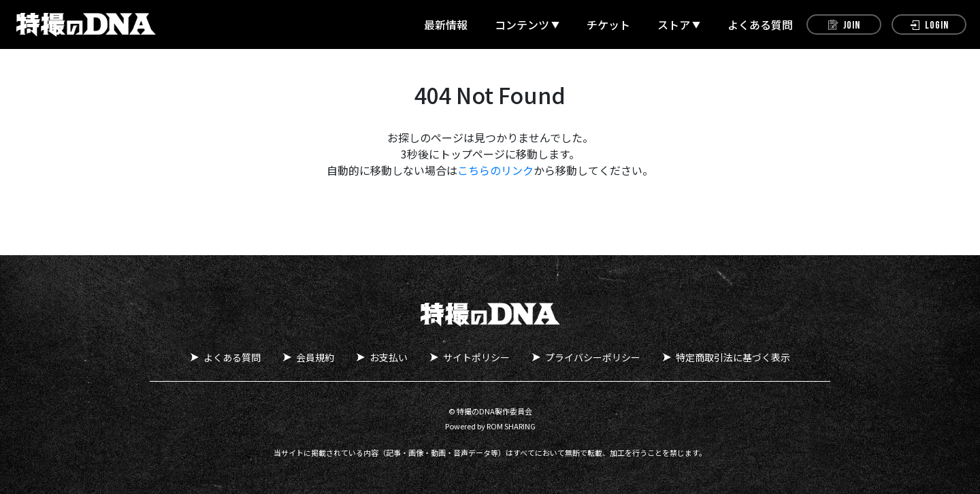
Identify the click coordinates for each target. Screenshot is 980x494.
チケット (608, 24)
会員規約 (315, 357)
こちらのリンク (495, 170)
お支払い (389, 357)
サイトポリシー (476, 357)
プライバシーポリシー (593, 357)
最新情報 (446, 24)
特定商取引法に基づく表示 (733, 357)
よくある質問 (760, 24)
